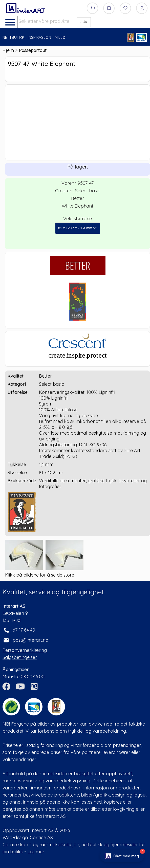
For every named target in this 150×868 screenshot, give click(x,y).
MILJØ (60, 37)
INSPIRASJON (39, 37)
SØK (84, 22)
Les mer (36, 852)
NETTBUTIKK (13, 37)
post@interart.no (30, 640)
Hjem (8, 50)
